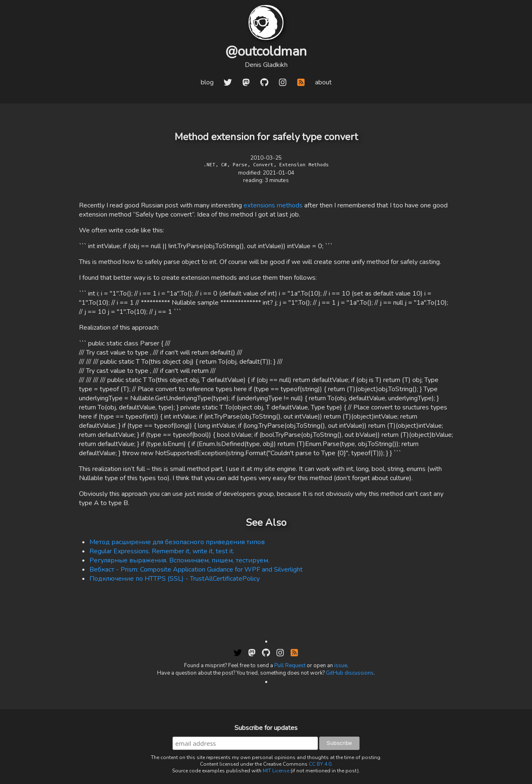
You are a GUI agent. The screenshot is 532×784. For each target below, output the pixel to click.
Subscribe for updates (266, 728)
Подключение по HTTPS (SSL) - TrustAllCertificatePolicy (175, 579)
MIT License (276, 771)
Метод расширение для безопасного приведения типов (177, 542)
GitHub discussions (350, 673)
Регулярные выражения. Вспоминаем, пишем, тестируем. (179, 560)
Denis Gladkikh (266, 65)
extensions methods (273, 205)
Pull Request (290, 666)
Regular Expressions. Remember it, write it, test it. (162, 551)
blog (207, 82)
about (323, 82)
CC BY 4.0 (320, 764)
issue (341, 666)
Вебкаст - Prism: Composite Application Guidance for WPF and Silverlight (196, 570)
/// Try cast (161, 353)
